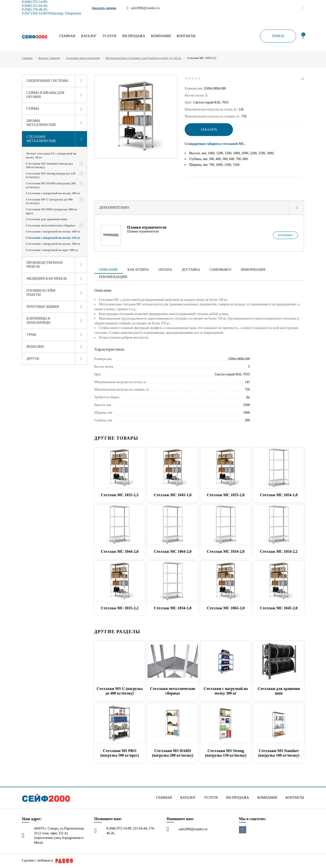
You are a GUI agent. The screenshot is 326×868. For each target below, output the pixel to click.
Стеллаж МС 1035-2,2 (120, 608)
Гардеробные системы (47, 81)
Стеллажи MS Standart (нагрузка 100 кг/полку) (49, 165)
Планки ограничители (147, 227)
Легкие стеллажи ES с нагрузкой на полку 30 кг (51, 155)
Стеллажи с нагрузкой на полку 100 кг (53, 231)
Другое (33, 359)
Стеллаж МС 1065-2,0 (226, 608)
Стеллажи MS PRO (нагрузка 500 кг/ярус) (52, 211)
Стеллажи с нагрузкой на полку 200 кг (53, 244)
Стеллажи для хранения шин (47, 219)
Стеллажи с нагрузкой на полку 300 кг (53, 193)
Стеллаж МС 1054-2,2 (279, 551)
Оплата (165, 270)
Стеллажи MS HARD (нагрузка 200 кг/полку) (51, 185)
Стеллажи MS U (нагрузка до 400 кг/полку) (49, 201)
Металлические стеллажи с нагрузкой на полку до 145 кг (143, 58)
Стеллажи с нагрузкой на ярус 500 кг (52, 250)
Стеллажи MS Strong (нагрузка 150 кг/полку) (51, 175)
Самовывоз (220, 270)
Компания (161, 36)
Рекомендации (113, 277)
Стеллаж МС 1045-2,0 (279, 608)
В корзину (285, 235)
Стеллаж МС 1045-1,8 (173, 495)
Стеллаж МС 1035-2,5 (120, 495)
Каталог (89, 36)
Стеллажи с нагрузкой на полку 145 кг (53, 238)
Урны (31, 335)
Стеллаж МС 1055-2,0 (226, 495)
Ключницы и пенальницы (38, 321)
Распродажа (134, 36)
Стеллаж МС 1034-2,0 (226, 551)
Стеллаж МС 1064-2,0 (173, 551)
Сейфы (33, 109)
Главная (67, 36)
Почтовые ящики (43, 307)
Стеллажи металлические (83, 58)
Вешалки (35, 347)
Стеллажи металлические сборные (51, 225)
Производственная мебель (44, 265)
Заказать (209, 130)
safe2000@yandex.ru (193, 829)
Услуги (109, 36)
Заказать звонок (104, 8)
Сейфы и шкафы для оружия (45, 95)
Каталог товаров (49, 58)
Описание (109, 270)
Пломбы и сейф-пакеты (41, 293)
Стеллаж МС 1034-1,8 (173, 608)
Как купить (138, 270)
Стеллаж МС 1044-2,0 (120, 551)
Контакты (186, 36)
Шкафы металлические (41, 123)
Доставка (191, 270)
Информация (253, 270)
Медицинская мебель (47, 279)
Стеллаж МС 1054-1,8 (279, 495)
